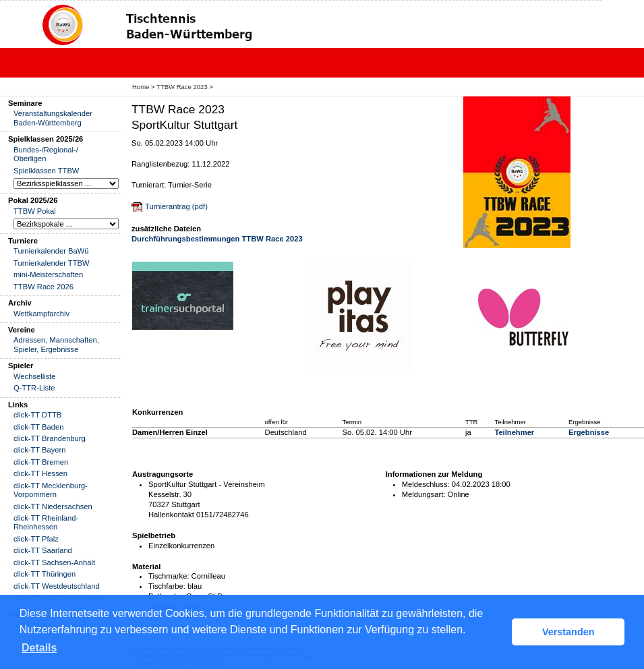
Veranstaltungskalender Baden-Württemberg (53, 118)
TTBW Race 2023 (182, 87)
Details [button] (39, 648)
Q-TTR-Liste (34, 388)
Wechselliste (35, 376)
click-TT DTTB (37, 415)
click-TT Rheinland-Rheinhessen (46, 522)
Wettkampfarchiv (41, 314)
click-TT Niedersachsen (53, 506)
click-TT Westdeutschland (57, 586)
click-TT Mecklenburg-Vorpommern (51, 490)
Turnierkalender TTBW (52, 263)
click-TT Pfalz (36, 539)
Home (141, 87)
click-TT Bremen (41, 462)
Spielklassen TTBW (46, 171)
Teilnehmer (514, 432)
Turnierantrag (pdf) (176, 206)
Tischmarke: (169, 576)
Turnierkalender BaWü (51, 251)
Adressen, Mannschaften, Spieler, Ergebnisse (56, 344)
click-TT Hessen (40, 473)
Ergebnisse (589, 432)
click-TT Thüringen (45, 574)
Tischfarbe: (167, 586)
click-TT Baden (38, 427)
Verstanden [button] (568, 632)
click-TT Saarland (43, 550)
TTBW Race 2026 (43, 287)
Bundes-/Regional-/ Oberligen (46, 154)
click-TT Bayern (40, 450)
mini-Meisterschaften (48, 274)
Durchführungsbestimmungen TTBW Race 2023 (217, 239)
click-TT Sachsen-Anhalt (54, 562)
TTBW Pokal (35, 211)
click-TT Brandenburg (50, 438)
